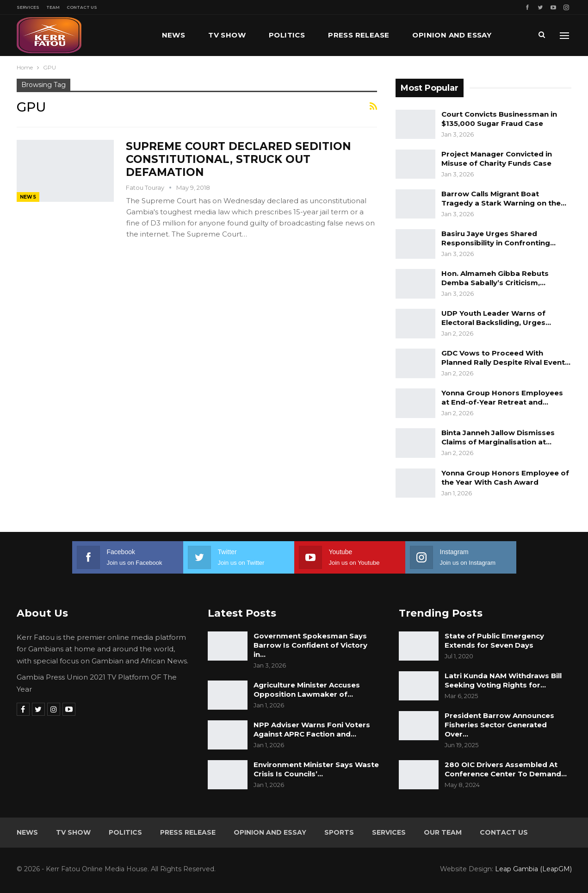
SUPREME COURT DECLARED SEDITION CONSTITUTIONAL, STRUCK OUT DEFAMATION (238, 159)
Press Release (359, 35)
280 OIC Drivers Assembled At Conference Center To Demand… (506, 769)
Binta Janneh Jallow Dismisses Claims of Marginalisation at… (498, 437)
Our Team (443, 832)
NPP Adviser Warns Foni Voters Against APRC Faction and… (312, 729)
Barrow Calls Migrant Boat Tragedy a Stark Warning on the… (504, 198)
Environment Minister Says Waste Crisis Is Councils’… (316, 769)
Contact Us (82, 7)
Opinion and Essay (452, 35)
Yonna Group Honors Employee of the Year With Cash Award (505, 478)
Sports (339, 832)
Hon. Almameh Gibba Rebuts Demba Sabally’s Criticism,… (495, 278)
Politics (287, 35)
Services (28, 7)
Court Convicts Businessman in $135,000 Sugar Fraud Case (499, 119)
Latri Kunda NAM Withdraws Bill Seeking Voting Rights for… (503, 680)
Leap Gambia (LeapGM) (533, 869)
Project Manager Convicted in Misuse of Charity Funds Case (497, 159)
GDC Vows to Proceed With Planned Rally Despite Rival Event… (506, 358)
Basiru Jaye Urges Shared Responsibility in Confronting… (498, 238)
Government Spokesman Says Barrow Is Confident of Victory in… (310, 645)
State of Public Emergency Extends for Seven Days (494, 640)
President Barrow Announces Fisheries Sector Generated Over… (499, 725)
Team (53, 7)
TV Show (227, 35)
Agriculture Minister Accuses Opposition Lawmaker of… (307, 690)
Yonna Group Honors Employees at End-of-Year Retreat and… (502, 397)
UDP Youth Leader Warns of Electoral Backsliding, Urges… (496, 318)
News (174, 35)
